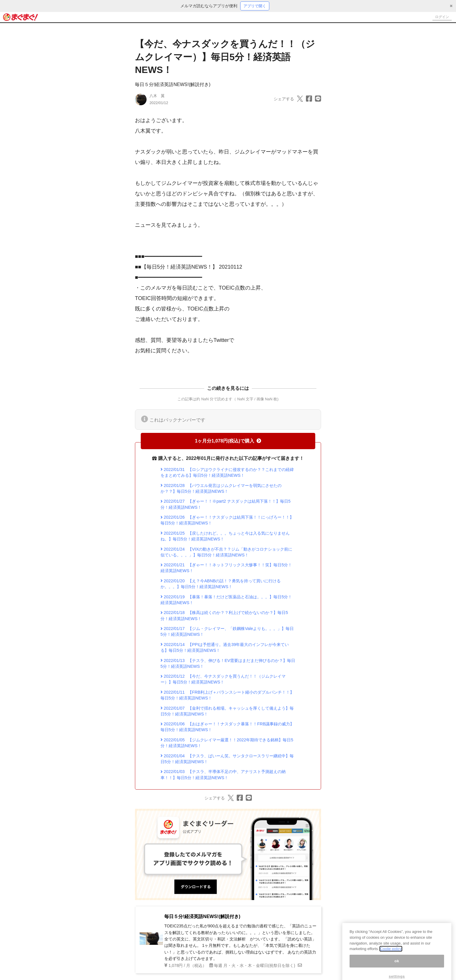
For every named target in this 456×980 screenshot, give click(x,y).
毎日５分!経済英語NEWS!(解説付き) (173, 85)
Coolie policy (391, 958)
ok (397, 971)
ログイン (440, 17)
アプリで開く (255, 6)
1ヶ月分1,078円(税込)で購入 (228, 441)
